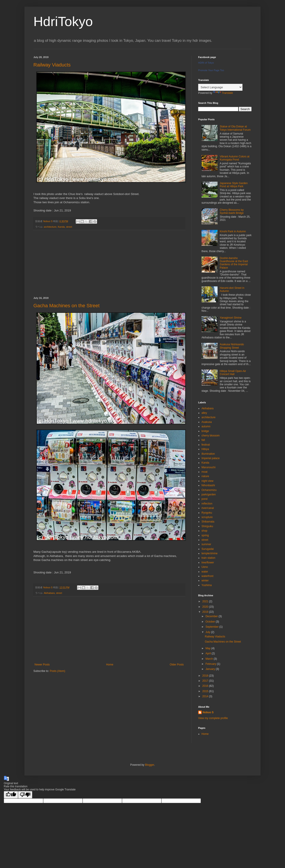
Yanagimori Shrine (231, 318)
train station (208, 558)
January (211, 669)
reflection (207, 504)
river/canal (208, 508)
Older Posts (177, 665)
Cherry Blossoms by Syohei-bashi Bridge (232, 211)
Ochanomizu (209, 490)
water (205, 572)
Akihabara (49, 593)
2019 (206, 612)
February (211, 664)
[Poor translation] (25, 795)
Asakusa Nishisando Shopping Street (232, 346)
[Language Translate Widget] (220, 87)
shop (204, 531)
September (212, 627)
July (208, 632)
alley (204, 413)
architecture (50, 227)
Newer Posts (42, 665)
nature (205, 476)
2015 (206, 691)
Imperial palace (211, 458)
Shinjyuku (207, 526)
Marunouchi (209, 467)
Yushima (207, 585)
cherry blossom (211, 436)
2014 (206, 696)
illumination (208, 454)
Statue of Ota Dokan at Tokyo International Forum (235, 128)
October (211, 622)
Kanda (61, 227)
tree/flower (208, 563)
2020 (206, 607)
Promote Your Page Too (211, 70)
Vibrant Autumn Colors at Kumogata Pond (235, 158)
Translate (223, 93)
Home (110, 665)
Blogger (150, 765)
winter (205, 581)
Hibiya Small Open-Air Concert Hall (233, 373)
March (210, 659)
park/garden (209, 494)
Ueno (205, 567)
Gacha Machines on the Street (66, 306)
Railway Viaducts (52, 65)
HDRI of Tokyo (206, 63)
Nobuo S (208, 712)
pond (205, 499)
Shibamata (208, 522)
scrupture (207, 517)
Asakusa (207, 422)
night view (207, 481)
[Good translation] (11, 795)
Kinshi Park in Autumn (233, 231)
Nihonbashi (208, 485)
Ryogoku (207, 513)
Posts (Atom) (57, 671)
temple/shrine (210, 553)
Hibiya (205, 449)
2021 (206, 601)
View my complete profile (213, 718)
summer (206, 544)
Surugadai (208, 549)
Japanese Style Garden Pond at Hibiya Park (234, 185)
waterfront (207, 576)
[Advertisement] (109, 263)
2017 (206, 681)
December (212, 616)
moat (205, 472)
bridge (205, 431)
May (208, 648)
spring (205, 535)
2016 (206, 686)
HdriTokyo (63, 21)
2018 (206, 676)
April (209, 653)
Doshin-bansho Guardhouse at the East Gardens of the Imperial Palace (234, 263)
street (69, 227)
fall (203, 440)
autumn (206, 426)
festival (206, 445)
